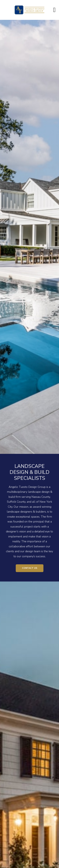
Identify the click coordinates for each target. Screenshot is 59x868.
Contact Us (30, 568)
